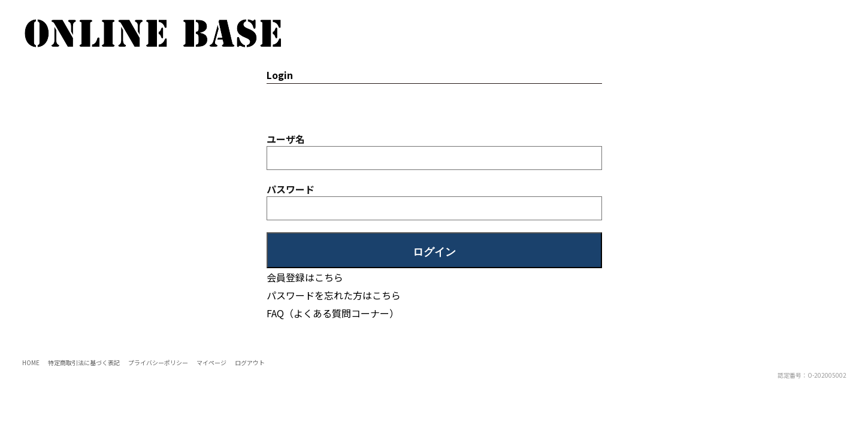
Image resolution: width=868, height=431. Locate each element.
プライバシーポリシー (158, 362)
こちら (386, 295)
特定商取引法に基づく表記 (84, 362)
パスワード (291, 189)
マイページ (211, 362)
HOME (31, 362)
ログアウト (250, 362)
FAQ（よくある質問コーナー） (333, 313)
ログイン (434, 252)
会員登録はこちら (305, 277)
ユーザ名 (286, 139)
